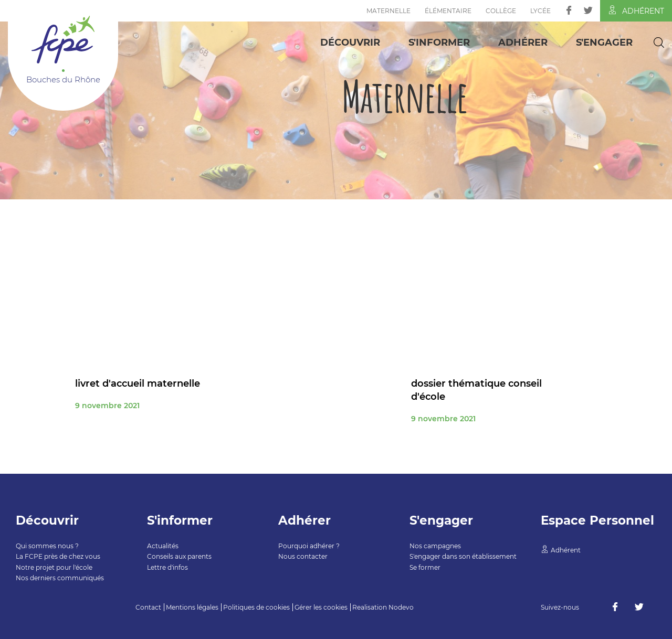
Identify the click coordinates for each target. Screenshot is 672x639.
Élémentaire (448, 11)
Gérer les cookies (321, 607)
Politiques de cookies (256, 607)
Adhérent (636, 10)
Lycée (540, 11)
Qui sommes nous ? (47, 546)
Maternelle (388, 11)
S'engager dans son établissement (463, 556)
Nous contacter (303, 556)
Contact (148, 607)
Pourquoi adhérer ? (309, 546)
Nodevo (401, 607)
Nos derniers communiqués (60, 578)
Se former (425, 567)
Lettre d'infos (167, 567)
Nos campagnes (435, 546)
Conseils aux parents (179, 556)
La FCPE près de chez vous (58, 556)
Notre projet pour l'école (54, 567)
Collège (501, 11)
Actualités (163, 546)
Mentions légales (192, 607)
